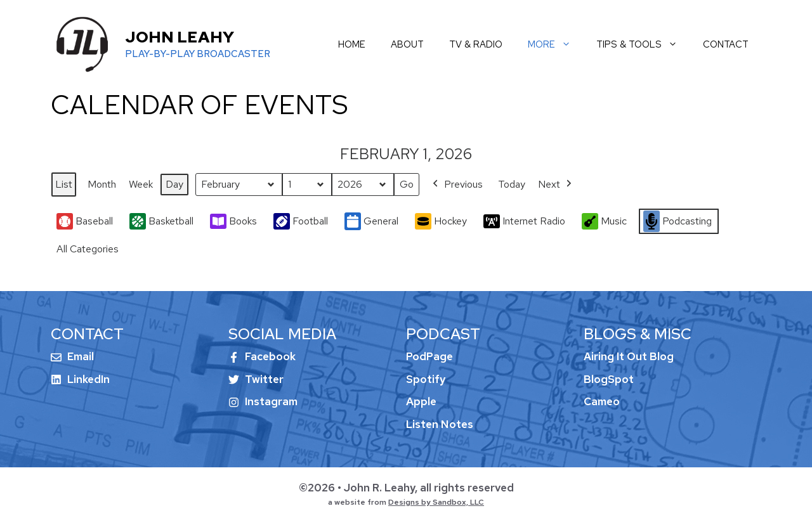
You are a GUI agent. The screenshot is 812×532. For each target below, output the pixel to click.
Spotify (426, 379)
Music (604, 221)
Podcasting (678, 221)
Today (512, 184)
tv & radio (476, 44)
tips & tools (643, 44)
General (371, 222)
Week (141, 184)
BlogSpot (609, 379)
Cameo (602, 401)
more (556, 44)
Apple (421, 401)
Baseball (85, 222)
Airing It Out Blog (629, 356)
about (407, 44)
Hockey (441, 221)
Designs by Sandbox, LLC (436, 502)
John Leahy (180, 37)
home (352, 44)
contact (726, 44)
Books (233, 221)
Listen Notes (440, 424)
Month (102, 184)
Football (301, 222)
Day (174, 184)
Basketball (161, 222)
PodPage (429, 356)
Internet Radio (524, 221)
